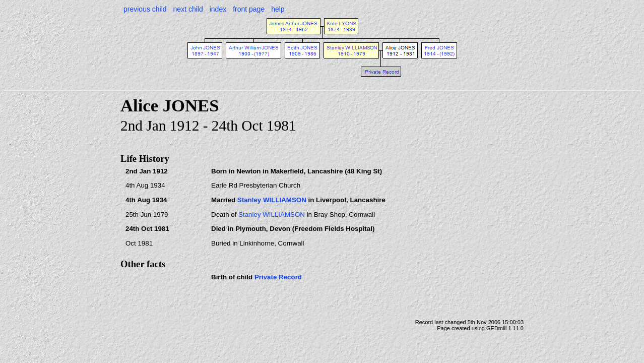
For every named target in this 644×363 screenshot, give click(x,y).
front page (249, 9)
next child (188, 9)
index (218, 9)
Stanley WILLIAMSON (272, 200)
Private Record (278, 277)
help (278, 9)
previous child (145, 9)
